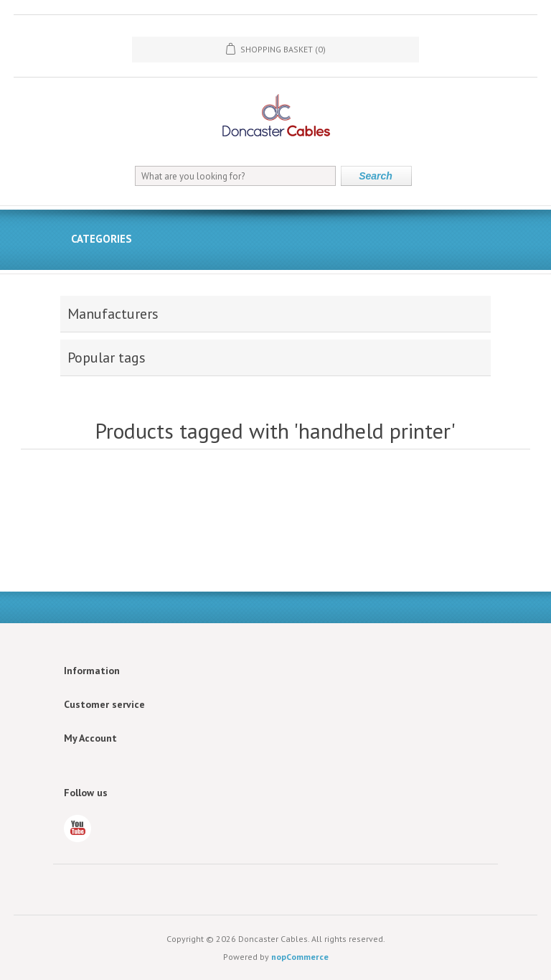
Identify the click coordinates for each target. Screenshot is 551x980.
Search (376, 176)
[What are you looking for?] (235, 176)
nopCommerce (300, 957)
